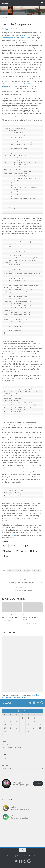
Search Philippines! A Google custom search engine (30, 617)
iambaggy (6, 3)
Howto (5, 18)
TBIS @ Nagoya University (11, 748)
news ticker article (8, 79)
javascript (10, 570)
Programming (36, 570)
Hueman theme (33, 856)
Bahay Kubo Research (10, 745)
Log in (4, 758)
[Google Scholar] (42, 703)
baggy (6, 29)
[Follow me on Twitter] (30, 703)
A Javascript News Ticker (30, 35)
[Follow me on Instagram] (38, 703)
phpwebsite (27, 570)
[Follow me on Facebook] (34, 703)
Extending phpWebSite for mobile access (16, 38)
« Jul (4, 734)
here (13, 535)
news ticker (18, 570)
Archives (5, 765)
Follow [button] (38, 784)
